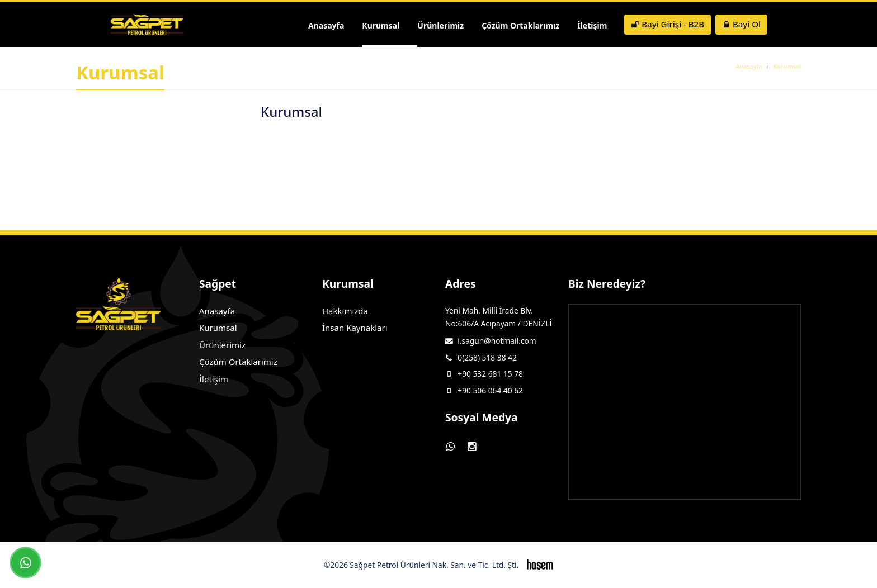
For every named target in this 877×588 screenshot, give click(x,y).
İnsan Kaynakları (355, 328)
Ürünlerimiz (440, 25)
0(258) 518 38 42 (487, 357)
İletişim (592, 25)
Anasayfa (326, 25)
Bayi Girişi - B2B (668, 24)
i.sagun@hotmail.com (497, 341)
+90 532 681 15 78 (490, 374)
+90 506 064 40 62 (490, 390)
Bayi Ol (741, 24)
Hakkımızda (345, 311)
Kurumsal (381, 25)
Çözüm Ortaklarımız (520, 25)
